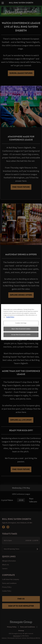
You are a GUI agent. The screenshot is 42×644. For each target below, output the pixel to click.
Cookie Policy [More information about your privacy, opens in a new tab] (10, 317)
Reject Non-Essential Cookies (21, 329)
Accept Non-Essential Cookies (21, 335)
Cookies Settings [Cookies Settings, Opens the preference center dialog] (21, 323)
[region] (21, 322)
